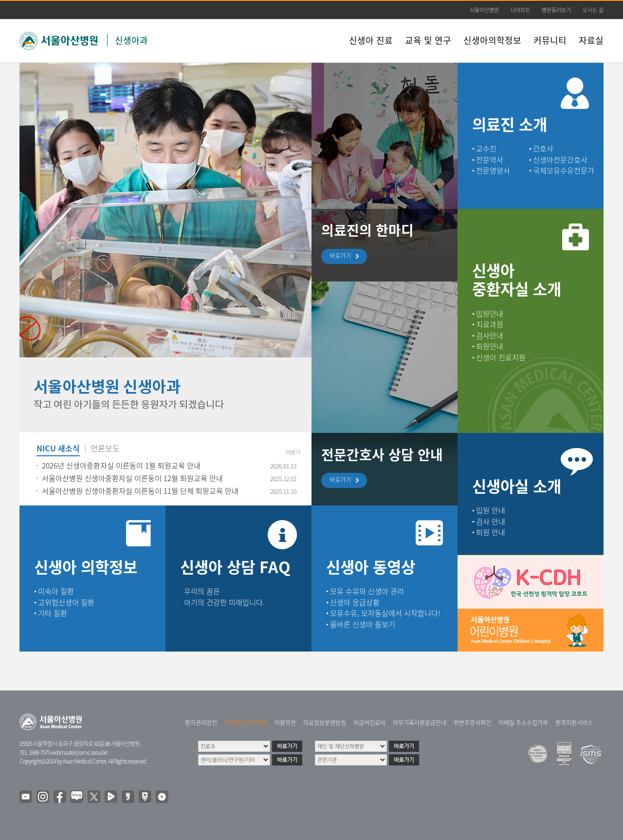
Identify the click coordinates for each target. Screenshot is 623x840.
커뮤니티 (550, 40)
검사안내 (490, 336)
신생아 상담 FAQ (235, 567)
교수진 (486, 149)
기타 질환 (53, 613)
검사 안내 (491, 522)
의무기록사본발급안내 (420, 723)
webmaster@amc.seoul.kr (79, 752)
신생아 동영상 (371, 567)
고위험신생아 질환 (66, 602)
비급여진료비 (369, 723)
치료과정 (490, 324)
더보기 (293, 452)
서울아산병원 (484, 10)
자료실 (591, 40)
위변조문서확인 (472, 723)
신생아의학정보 (492, 40)
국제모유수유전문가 (564, 170)
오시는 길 (593, 10)
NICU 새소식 (58, 449)
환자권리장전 (201, 723)
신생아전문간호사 (560, 160)
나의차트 (520, 10)
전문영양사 (493, 170)
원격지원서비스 (574, 723)
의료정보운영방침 (325, 723)
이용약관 (285, 723)
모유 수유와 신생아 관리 (367, 591)
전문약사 (490, 160)
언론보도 (105, 449)
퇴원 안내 (491, 532)
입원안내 (490, 314)
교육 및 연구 (428, 40)
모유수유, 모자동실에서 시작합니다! (385, 613)
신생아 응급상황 (355, 602)
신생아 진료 (371, 40)
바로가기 (343, 256)
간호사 (543, 149)
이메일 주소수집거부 (523, 723)
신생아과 (131, 40)
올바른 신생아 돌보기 (363, 624)
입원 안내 (491, 510)
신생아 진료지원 (501, 357)
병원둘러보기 (556, 10)
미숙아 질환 (56, 591)
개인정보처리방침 (246, 723)
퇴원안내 (490, 346)
